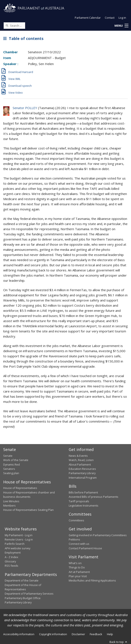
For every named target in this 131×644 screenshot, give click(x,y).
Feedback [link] (96, 634)
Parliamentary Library (82, 473)
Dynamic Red (11, 464)
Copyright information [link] (53, 634)
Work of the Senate (16, 460)
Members (9, 505)
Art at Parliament (79, 572)
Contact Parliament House (85, 548)
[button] (121, 26)
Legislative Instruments (84, 505)
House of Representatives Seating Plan (28, 510)
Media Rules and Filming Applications (92, 580)
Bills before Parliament (83, 492)
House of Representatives (20, 488)
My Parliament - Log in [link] (19, 535)
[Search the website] (14, 26)
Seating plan (11, 473)
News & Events (78, 456)
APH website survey (18, 548)
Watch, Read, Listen (81, 460)
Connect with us (79, 544)
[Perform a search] (7, 25)
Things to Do (77, 567)
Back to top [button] (119, 642)
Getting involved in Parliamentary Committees (98, 535)
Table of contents (23, 38)
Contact (110, 18)
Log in (122, 18)
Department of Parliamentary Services (29, 594)
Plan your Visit (78, 576)
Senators (9, 469)
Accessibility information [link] (19, 634)
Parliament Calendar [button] (88, 18)
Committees (76, 520)
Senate (8, 456)
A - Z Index (11, 557)
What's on (75, 563)
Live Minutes (11, 501)
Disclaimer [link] (78, 634)
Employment (13, 553)
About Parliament (80, 464)
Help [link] (110, 634)
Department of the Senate (22, 580)
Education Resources (82, 469)
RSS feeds (11, 566)
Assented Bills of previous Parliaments (94, 497)
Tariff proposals (79, 501)
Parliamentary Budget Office (23, 598)
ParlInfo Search (15, 544)
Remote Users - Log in (19, 539)
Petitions (74, 539)
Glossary (10, 561)
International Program (83, 478)
